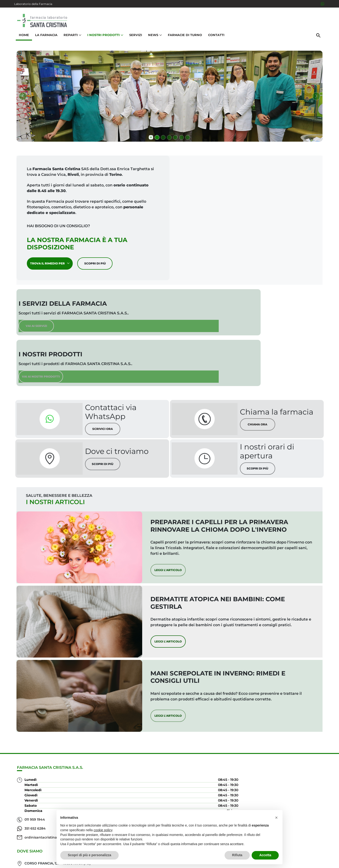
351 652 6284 (35, 833)
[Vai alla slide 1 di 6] (157, 139)
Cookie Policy (311, 862)
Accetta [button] (265, 855)
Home (22, 39)
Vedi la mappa (141, 797)
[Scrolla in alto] (328, 849)
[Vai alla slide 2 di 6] (163, 139)
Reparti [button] (71, 39)
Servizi (134, 39)
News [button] (153, 39)
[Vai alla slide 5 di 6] (182, 139)
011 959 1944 (35, 824)
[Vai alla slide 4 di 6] (175, 139)
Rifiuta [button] (237, 855)
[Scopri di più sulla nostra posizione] (70, 418)
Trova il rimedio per (52, 265)
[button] (276, 818)
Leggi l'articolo (202, 540)
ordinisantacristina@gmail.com (51, 842)
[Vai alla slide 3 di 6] (169, 139)
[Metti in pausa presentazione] (151, 139)
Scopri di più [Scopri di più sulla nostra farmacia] (97, 265)
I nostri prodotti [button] (104, 39)
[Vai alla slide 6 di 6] (188, 139)
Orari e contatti (304, 800)
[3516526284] (323, 4)
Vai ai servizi (100, 332)
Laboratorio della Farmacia (33, 4)
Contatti (215, 39)
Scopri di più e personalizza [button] (89, 855)
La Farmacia (45, 39)
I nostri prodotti (303, 785)
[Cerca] (320, 39)
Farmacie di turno (183, 39)
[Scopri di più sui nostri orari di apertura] (229, 418)
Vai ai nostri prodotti (260, 329)
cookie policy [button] (103, 830)
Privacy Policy (287, 862)
